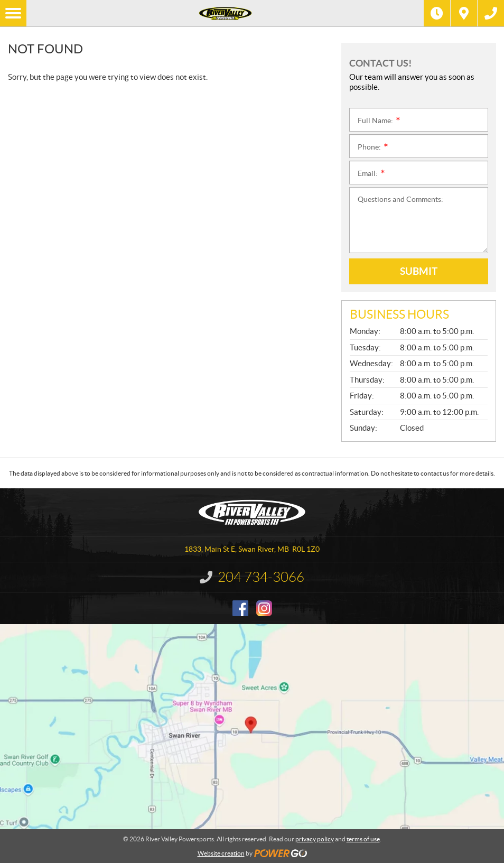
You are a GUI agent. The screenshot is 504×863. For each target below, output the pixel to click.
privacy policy (315, 839)
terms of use (363, 839)
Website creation (221, 853)
